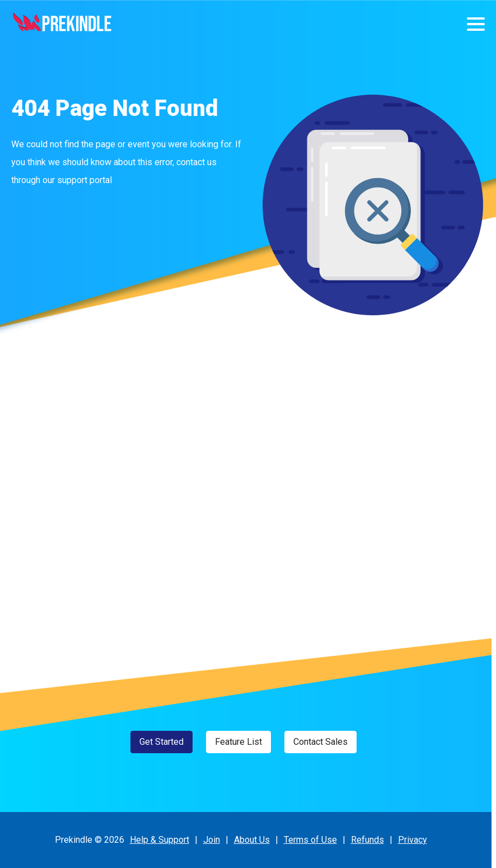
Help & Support (160, 840)
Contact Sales (320, 742)
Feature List (238, 742)
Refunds (368, 840)
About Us (252, 840)
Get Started (162, 742)
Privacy (413, 840)
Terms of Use (310, 840)
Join (212, 840)
